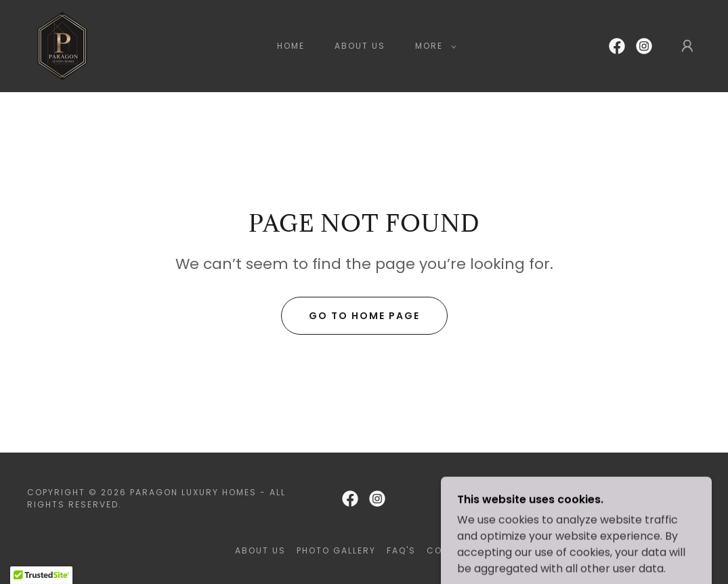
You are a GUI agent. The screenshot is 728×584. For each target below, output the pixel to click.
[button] (433, 46)
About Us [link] (360, 46)
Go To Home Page (364, 316)
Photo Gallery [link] (336, 550)
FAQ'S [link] (401, 550)
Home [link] (291, 46)
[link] (62, 45)
